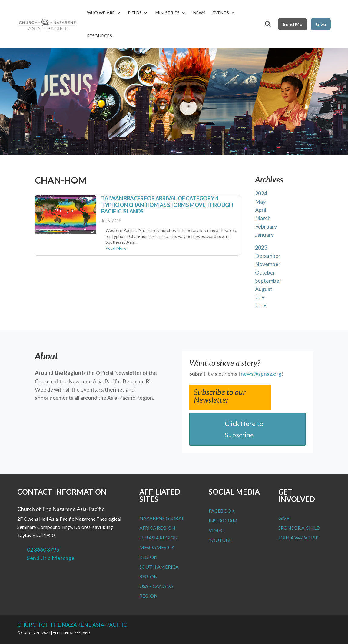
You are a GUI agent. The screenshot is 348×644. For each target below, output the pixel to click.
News (199, 13)
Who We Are (101, 13)
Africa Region (157, 528)
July (260, 297)
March (263, 218)
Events (221, 13)
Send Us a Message (51, 558)
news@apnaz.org (261, 374)
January (264, 235)
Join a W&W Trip (298, 537)
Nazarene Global (162, 518)
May (260, 202)
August (264, 289)
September (268, 281)
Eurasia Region (159, 537)
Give (321, 24)
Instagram (223, 521)
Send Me (293, 24)
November (268, 264)
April (261, 210)
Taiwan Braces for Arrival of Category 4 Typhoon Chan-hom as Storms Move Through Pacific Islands (167, 205)
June (261, 305)
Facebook (222, 511)
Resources (99, 36)
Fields (135, 13)
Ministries (168, 13)
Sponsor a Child (299, 528)
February (266, 226)
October (265, 272)
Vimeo (217, 530)
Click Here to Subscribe (244, 429)
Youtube (220, 540)
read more (116, 248)
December (268, 256)
